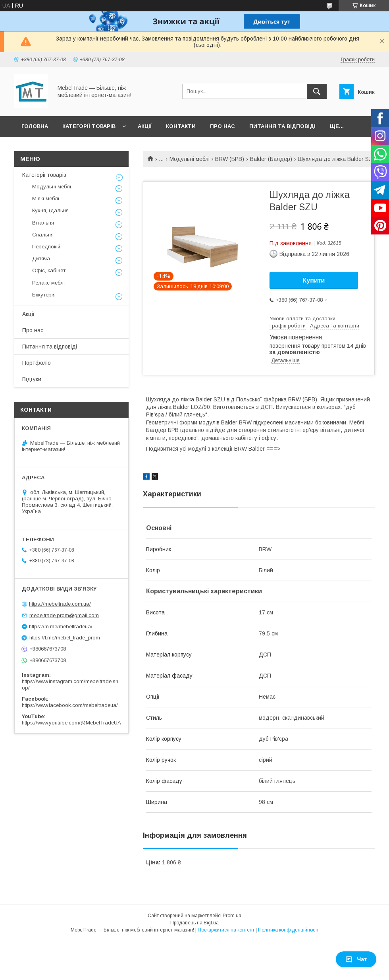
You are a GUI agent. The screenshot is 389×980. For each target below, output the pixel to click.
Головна (35, 126)
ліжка (187, 399)
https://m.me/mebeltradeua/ (61, 627)
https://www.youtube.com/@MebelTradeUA (71, 723)
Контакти (181, 126)
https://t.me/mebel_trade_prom (65, 638)
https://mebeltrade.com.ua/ (60, 604)
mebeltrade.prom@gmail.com (64, 615)
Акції (145, 126)
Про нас (222, 126)
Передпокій (46, 247)
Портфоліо (37, 363)
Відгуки (32, 379)
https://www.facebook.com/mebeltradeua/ (70, 705)
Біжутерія (44, 295)
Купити (314, 280)
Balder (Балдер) (271, 159)
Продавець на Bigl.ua (194, 923)
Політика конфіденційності (288, 930)
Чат (356, 959)
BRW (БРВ (302, 399)
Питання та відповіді (282, 126)
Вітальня (43, 223)
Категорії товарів (89, 126)
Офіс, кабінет (49, 270)
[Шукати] (317, 91)
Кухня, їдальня (50, 210)
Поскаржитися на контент (226, 930)
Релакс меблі (48, 283)
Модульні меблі (190, 159)
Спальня (43, 235)
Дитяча (41, 259)
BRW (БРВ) (230, 159)
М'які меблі (46, 199)
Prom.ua (232, 916)
